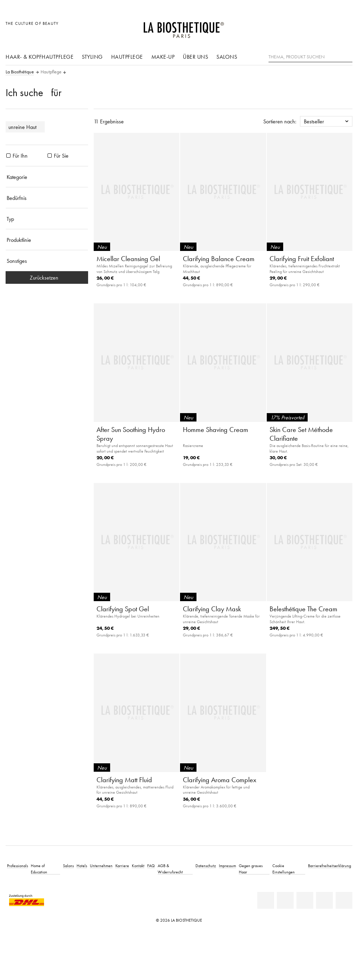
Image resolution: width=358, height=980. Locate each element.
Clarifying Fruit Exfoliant (302, 259)
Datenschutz (206, 866)
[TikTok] (344, 900)
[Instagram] (324, 900)
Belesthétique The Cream (303, 609)
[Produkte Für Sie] (50, 156)
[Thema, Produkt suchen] (310, 57)
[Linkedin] (266, 900)
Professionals (17, 866)
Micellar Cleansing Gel (128, 259)
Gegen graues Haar (251, 869)
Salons (227, 57)
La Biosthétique (20, 72)
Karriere (122, 866)
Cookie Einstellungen (284, 869)
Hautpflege (127, 57)
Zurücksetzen (47, 278)
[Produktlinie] (47, 240)
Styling (92, 57)
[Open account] (330, 27)
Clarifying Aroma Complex (220, 780)
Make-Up (163, 57)
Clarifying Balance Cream (219, 259)
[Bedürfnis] (47, 198)
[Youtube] (305, 900)
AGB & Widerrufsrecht (170, 869)
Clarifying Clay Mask (212, 609)
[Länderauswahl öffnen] (313, 27)
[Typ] (47, 219)
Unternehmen (101, 866)
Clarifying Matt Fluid (124, 780)
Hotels (82, 866)
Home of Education (39, 869)
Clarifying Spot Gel (123, 609)
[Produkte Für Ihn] (8, 156)
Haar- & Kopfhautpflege (40, 57)
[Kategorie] (47, 177)
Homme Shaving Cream (216, 430)
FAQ (151, 866)
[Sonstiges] (47, 261)
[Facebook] (285, 900)
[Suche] (347, 56)
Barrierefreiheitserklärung (330, 866)
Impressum (227, 866)
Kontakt (138, 866)
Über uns (195, 57)
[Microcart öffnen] (345, 27)
